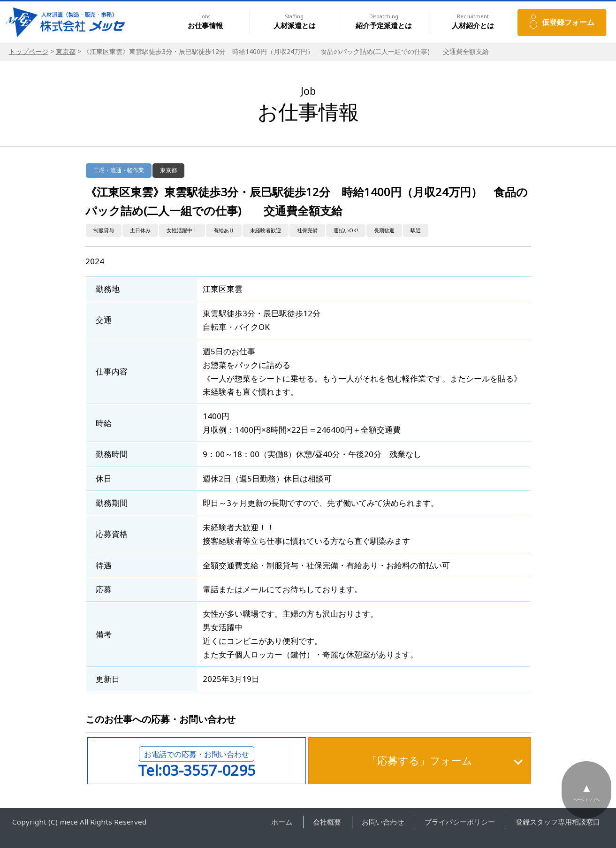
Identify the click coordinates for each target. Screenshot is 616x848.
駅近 (416, 230)
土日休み (140, 230)
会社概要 (327, 822)
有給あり (224, 230)
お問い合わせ (383, 822)
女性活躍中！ (182, 230)
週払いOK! (346, 230)
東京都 (66, 51)
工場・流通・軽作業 (119, 170)
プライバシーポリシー (460, 822)
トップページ (29, 51)
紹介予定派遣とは (384, 22)
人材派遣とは (295, 22)
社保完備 (307, 230)
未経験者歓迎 (266, 230)
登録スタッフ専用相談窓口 (558, 822)
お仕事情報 (205, 22)
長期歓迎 (384, 230)
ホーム (282, 822)
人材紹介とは (473, 22)
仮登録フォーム (568, 22)
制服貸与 (104, 230)
